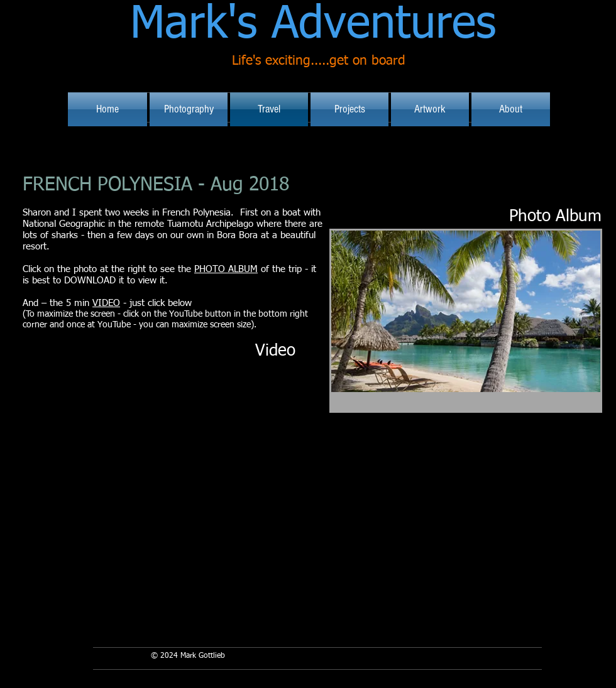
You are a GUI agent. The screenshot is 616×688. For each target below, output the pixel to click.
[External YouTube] (161, 461)
